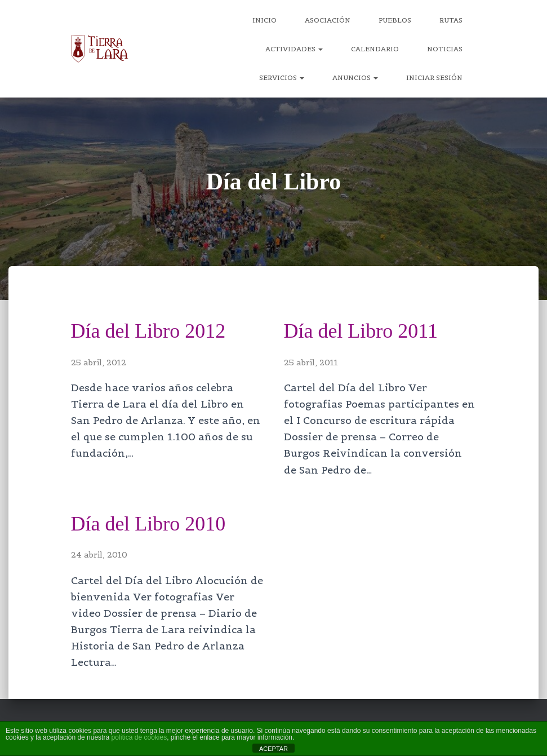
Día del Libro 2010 (151, 523)
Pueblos (395, 20)
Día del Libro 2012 (151, 331)
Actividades (294, 49)
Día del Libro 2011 (363, 331)
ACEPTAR (273, 749)
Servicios (282, 78)
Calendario (375, 49)
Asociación (328, 20)
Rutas (451, 20)
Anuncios (355, 78)
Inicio (264, 20)
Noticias (445, 49)
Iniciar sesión (434, 78)
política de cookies (139, 737)
